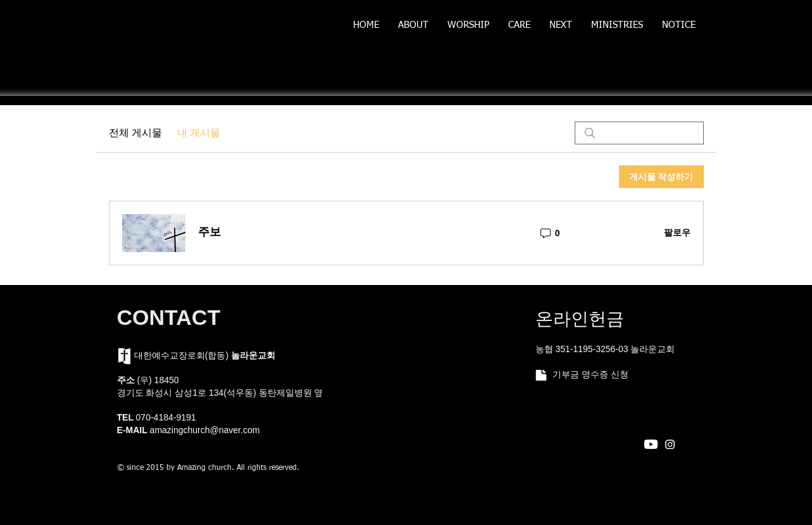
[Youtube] (651, 444)
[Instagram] (670, 444)
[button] (413, 29)
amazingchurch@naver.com (205, 430)
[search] (639, 133)
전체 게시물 (135, 133)
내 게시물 (199, 133)
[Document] (541, 375)
